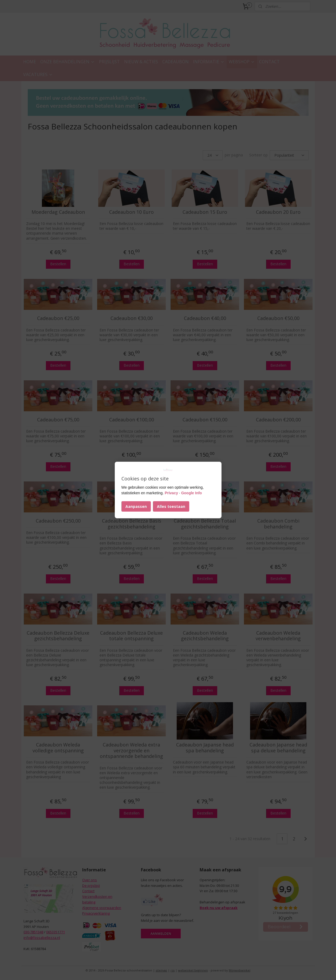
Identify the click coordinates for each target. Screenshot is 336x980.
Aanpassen (136, 506)
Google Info (192, 493)
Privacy (171, 493)
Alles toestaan (171, 506)
